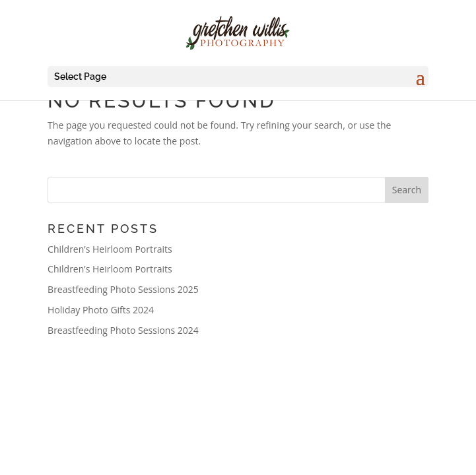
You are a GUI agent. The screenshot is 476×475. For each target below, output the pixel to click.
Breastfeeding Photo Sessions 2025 (123, 289)
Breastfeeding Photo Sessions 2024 (123, 330)
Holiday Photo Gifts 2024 (101, 310)
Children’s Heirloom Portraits (110, 249)
